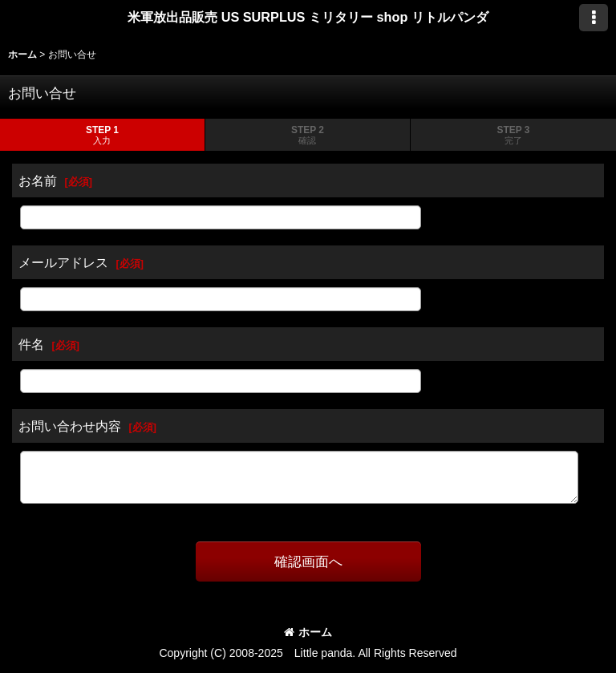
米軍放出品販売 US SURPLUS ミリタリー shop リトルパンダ (308, 17)
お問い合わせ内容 (70, 426)
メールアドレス (63, 262)
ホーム (308, 632)
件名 (31, 344)
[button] (594, 18)
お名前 (38, 180)
